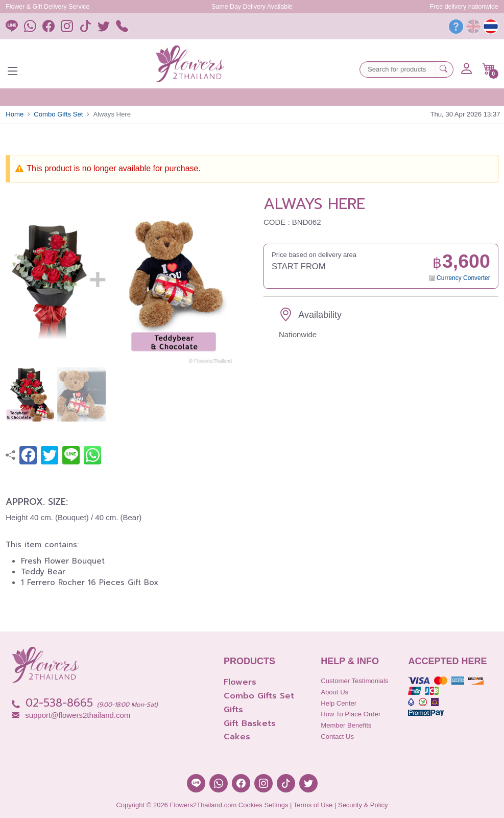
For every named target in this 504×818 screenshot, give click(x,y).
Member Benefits (346, 725)
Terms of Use (313, 805)
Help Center (339, 703)
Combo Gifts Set (58, 114)
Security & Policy (363, 805)
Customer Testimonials (354, 681)
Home (15, 114)
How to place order (351, 714)
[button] (489, 69)
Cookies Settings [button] (263, 805)
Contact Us (337, 737)
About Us (334, 692)
